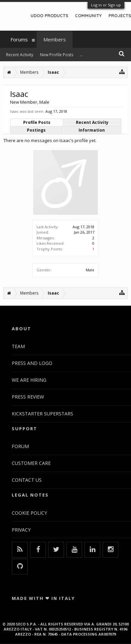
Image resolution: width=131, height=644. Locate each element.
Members (55, 39)
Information (92, 130)
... (81, 55)
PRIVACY (21, 530)
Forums (19, 39)
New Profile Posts (57, 55)
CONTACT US (27, 480)
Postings (36, 130)
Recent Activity (92, 122)
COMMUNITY (88, 15)
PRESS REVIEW (28, 397)
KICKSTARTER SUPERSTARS (42, 414)
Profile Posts (37, 122)
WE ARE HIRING (29, 380)
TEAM (18, 346)
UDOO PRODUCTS (49, 15)
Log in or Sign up (106, 5)
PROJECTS (120, 15)
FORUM (20, 446)
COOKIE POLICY (29, 513)
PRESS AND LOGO (32, 363)
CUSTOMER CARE (31, 463)
